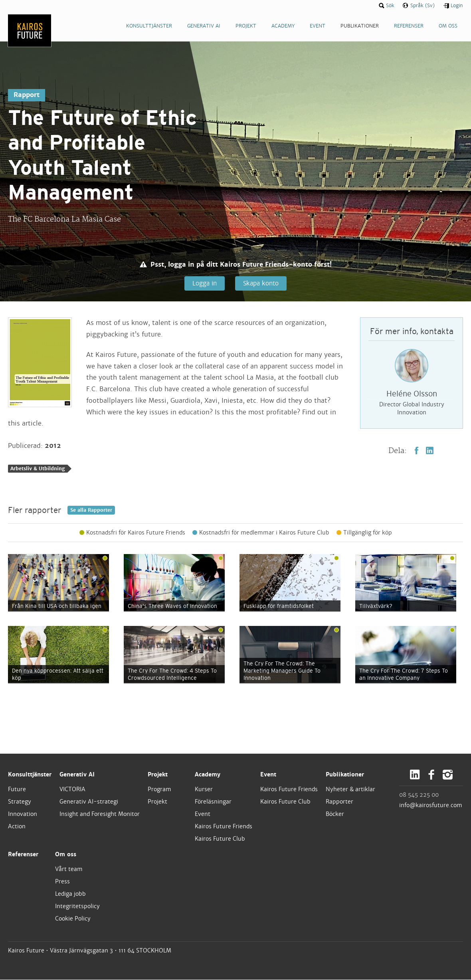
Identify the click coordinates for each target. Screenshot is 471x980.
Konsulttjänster (30, 775)
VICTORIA (72, 789)
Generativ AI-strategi (89, 802)
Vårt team (69, 869)
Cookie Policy (73, 919)
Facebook (417, 451)
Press (62, 882)
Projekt (158, 775)
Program (159, 789)
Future (17, 789)
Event (203, 814)
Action (17, 827)
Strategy (20, 802)
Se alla (91, 510)
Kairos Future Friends (224, 827)
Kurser (204, 789)
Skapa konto (261, 283)
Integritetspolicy (77, 907)
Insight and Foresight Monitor (100, 814)
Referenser (23, 855)
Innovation (23, 814)
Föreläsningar (213, 802)
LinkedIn (430, 451)
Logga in (204, 283)
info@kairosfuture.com (431, 805)
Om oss (66, 855)
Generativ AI (77, 775)
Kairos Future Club (220, 839)
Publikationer (345, 775)
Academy (208, 775)
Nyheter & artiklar (350, 789)
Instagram (448, 775)
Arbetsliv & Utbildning (38, 469)
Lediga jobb (70, 894)
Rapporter (339, 802)
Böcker (335, 814)
